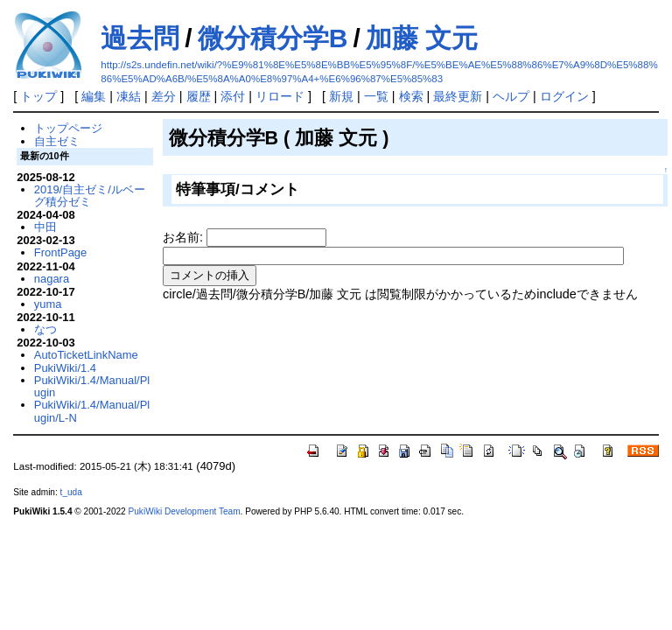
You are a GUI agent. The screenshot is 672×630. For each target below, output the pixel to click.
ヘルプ (511, 96)
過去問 (140, 38)
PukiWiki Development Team (185, 511)
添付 (233, 96)
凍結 (129, 96)
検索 (411, 96)
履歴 (199, 96)
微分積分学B (273, 38)
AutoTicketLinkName (86, 355)
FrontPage (60, 252)
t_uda (71, 492)
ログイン (564, 96)
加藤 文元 (422, 38)
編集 (94, 96)
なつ (45, 329)
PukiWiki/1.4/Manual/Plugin (92, 386)
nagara (52, 279)
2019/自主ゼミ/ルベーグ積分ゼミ (90, 196)
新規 (341, 96)
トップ (38, 96)
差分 (164, 96)
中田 (45, 227)
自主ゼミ (57, 141)
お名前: (185, 237)
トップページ (68, 128)
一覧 (376, 96)
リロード (280, 96)
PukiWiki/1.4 (65, 368)
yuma (48, 304)
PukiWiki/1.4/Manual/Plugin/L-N (92, 411)
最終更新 (458, 96)
